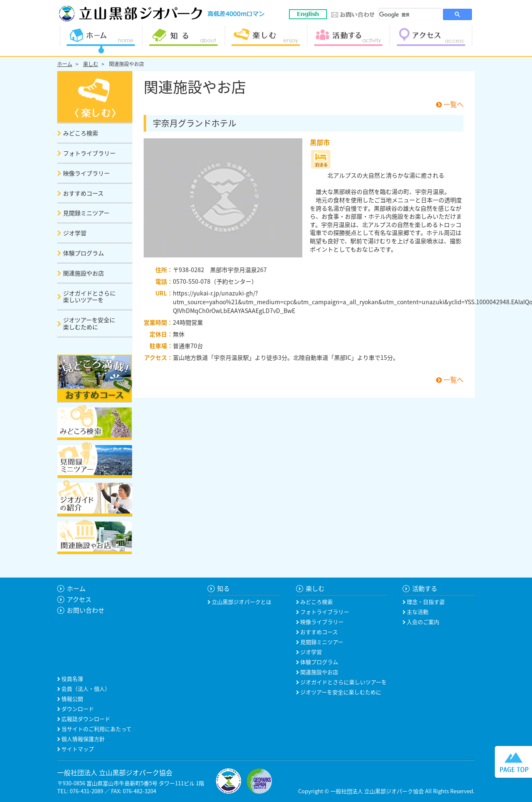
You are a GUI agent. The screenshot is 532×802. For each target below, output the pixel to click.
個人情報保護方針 (82, 739)
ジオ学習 (310, 652)
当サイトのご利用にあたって (96, 729)
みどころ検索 (316, 602)
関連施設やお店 (127, 64)
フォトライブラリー (324, 612)
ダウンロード (77, 709)
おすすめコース (318, 632)
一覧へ (450, 104)
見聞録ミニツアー (321, 642)
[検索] (411, 15)
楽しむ (91, 64)
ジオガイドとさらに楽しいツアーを (343, 682)
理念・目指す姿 (425, 602)
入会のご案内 (422, 622)
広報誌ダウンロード (85, 719)
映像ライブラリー (321, 622)
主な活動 (417, 612)
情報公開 (72, 699)
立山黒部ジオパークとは (241, 602)
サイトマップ (77, 749)
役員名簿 (72, 679)
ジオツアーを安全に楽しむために (340, 692)
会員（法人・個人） (85, 689)
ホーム (65, 64)
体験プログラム (319, 662)
